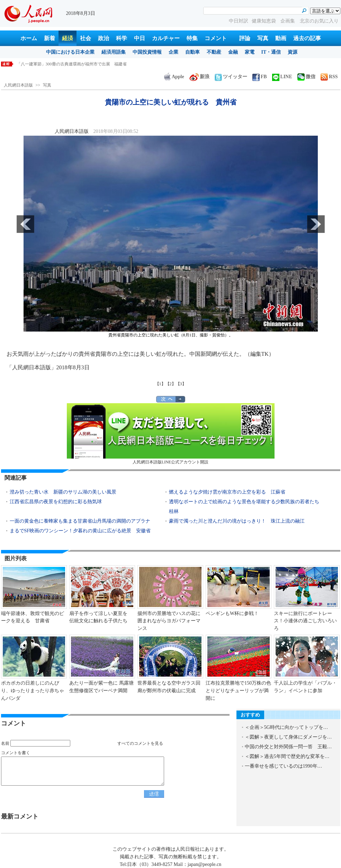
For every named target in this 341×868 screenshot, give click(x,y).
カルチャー (166, 38)
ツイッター (231, 77)
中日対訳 (239, 21)
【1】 (160, 384)
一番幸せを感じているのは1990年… (284, 766)
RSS (329, 77)
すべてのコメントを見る (140, 743)
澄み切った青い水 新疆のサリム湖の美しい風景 (63, 492)
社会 (86, 38)
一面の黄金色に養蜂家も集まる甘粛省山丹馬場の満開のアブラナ (80, 521)
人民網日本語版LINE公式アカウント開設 (171, 434)
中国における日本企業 (70, 52)
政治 (104, 38)
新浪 (199, 77)
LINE (282, 77)
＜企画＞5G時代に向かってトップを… (286, 727)
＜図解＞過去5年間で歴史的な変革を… (287, 756)
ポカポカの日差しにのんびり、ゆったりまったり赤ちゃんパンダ (33, 690)
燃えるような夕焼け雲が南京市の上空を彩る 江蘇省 (227, 492)
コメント (216, 38)
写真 (263, 38)
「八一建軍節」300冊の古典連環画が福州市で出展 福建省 (72, 64)
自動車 (192, 52)
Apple (174, 77)
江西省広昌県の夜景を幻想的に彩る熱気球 (56, 502)
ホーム (29, 38)
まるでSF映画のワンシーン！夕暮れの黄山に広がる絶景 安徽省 (80, 531)
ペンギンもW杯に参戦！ (232, 613)
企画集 (288, 21)
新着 (50, 38)
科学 (122, 38)
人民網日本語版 (18, 85)
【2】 (171, 384)
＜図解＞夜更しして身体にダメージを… (288, 737)
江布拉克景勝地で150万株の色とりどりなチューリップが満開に (238, 690)
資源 (293, 52)
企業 (173, 52)
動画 (281, 38)
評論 (245, 38)
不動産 (214, 52)
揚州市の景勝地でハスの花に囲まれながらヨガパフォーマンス (169, 621)
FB (260, 77)
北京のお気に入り (319, 21)
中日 (140, 38)
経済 (68, 38)
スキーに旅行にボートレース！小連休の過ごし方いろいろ (305, 621)
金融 (233, 52)
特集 (192, 38)
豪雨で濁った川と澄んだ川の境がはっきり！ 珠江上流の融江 (237, 521)
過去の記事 (307, 38)
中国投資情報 (147, 52)
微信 (306, 77)
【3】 (181, 384)
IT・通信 (271, 52)
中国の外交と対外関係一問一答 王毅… (288, 747)
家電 (250, 52)
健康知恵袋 (264, 21)
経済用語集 (114, 52)
